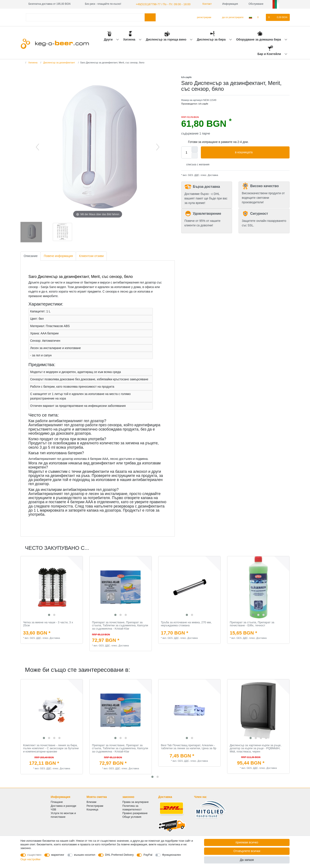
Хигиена (130, 39)
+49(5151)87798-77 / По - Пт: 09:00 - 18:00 (160, 4)
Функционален (171, 855)
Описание (31, 255)
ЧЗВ (53, 809)
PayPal (148, 855)
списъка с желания (196, 164)
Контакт (202, 4)
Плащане (57, 801)
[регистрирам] (202, 17)
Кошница (92, 809)
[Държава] (250, 17)
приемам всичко (247, 842)
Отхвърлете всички (247, 851)
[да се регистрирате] (230, 17)
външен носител (85, 855)
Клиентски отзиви (91, 255)
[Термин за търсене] (85, 17)
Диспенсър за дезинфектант (59, 62)
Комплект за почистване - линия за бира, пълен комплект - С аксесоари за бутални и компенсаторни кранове (51, 748)
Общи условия (132, 816)
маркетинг (58, 855)
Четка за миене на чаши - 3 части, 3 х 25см (48, 624)
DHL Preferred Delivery (119, 855)
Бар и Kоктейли (270, 53)
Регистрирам (95, 805)
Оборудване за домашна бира (259, 39)
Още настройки (30, 859)
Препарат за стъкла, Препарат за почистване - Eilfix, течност (252, 624)
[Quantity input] (186, 152)
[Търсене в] (150, 17)
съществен (34, 855)
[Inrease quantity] (195, 149)
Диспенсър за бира (212, 39)
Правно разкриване (135, 813)
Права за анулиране (136, 801)
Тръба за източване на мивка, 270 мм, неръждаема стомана (186, 624)
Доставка (213, 175)
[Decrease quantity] (195, 155)
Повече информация (58, 255)
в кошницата (261, 152)
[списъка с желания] (260, 17)
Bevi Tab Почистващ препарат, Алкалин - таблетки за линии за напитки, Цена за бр (189, 747)
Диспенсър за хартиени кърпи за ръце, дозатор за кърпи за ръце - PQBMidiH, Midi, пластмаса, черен (256, 748)
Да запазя (247, 860)
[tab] (31, 256)
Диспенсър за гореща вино (166, 39)
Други (108, 39)
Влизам (91, 801)
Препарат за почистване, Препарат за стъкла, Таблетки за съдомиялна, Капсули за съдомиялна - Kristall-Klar (120, 625)
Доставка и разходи (64, 805)
